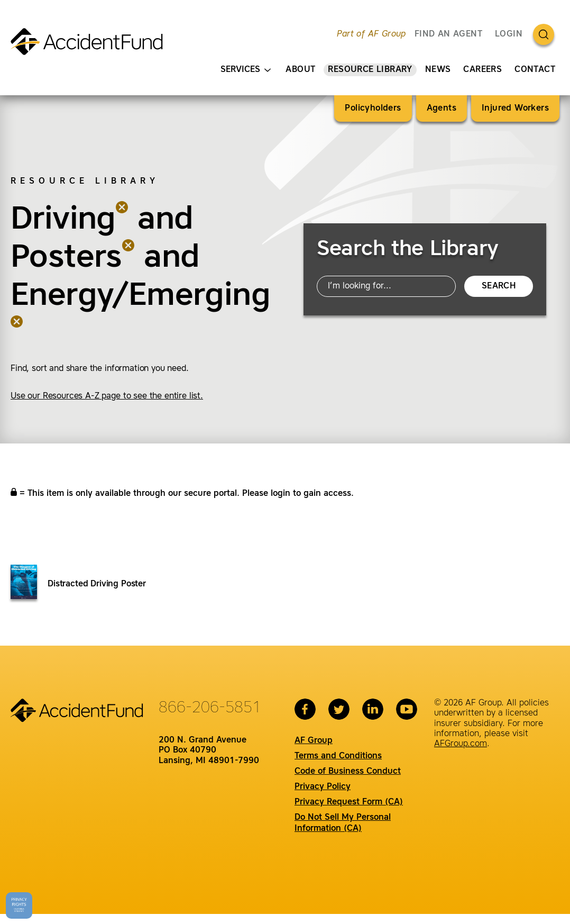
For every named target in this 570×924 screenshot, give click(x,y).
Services (246, 70)
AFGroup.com (461, 744)
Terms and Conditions (338, 756)
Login (509, 34)
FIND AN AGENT (448, 34)
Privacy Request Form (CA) (349, 802)
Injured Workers (515, 108)
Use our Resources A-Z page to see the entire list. (107, 396)
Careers (482, 70)
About (300, 70)
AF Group (314, 741)
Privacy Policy (323, 787)
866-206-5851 (210, 708)
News (438, 70)
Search (499, 286)
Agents (442, 108)
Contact (535, 70)
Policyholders (373, 108)
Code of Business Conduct (348, 772)
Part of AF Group (371, 34)
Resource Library (370, 70)
